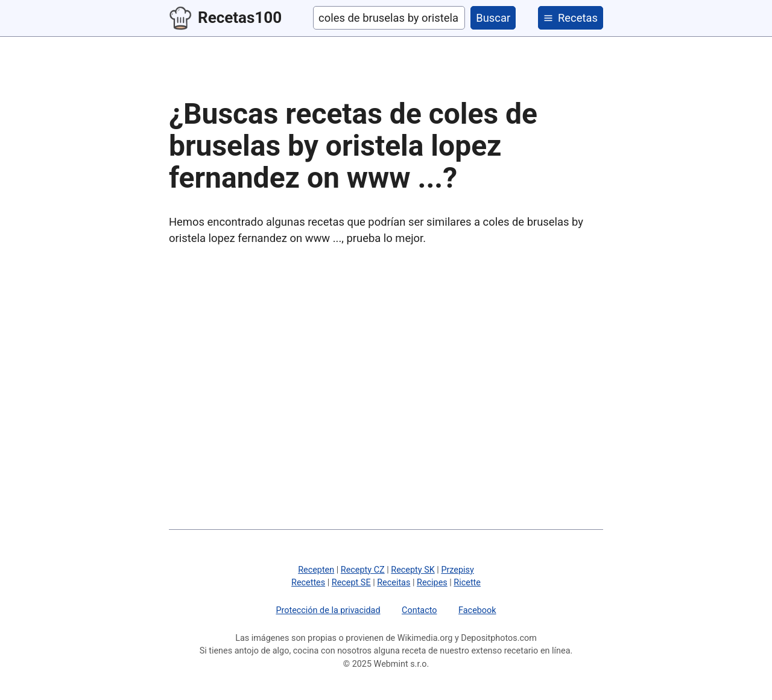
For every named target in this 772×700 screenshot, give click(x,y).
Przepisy (457, 570)
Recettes (308, 583)
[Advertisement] (386, 351)
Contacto (419, 610)
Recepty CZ (363, 570)
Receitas (394, 583)
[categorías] (571, 18)
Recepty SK (413, 570)
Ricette (467, 583)
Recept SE (351, 583)
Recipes (432, 583)
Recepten (316, 570)
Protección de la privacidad (328, 610)
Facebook (477, 610)
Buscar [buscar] (493, 18)
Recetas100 (225, 18)
